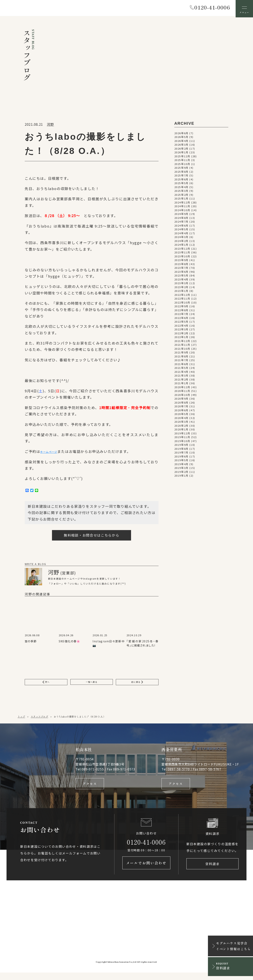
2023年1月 (181, 292)
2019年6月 (181, 458)
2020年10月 (182, 396)
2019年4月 (181, 465)
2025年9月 (181, 169)
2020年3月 (181, 423)
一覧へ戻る (92, 685)
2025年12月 (182, 158)
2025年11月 (182, 162)
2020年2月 (181, 427)
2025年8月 (181, 173)
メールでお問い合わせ (146, 870)
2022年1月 (181, 339)
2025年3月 (181, 192)
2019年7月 (181, 454)
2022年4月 (181, 327)
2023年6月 (181, 273)
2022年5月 (181, 323)
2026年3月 (181, 146)
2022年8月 (181, 312)
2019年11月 (182, 439)
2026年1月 (181, 154)
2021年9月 (181, 354)
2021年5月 (181, 369)
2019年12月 (182, 435)
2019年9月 (181, 446)
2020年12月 (182, 388)
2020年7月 (181, 408)
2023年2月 (181, 288)
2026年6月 (181, 134)
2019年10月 (182, 442)
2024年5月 (181, 231)
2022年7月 (181, 315)
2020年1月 (181, 431)
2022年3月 (181, 331)
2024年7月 (181, 223)
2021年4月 (181, 373)
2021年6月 (181, 365)
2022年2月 (181, 335)
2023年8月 (181, 265)
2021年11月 (182, 346)
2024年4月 (181, 235)
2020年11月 (182, 392)
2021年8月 (181, 358)
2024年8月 (181, 219)
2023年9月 (181, 262)
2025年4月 (181, 188)
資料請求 (212, 870)
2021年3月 (181, 377)
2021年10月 (182, 350)
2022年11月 (182, 300)
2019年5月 (181, 462)
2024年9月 (181, 215)
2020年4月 (181, 419)
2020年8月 (181, 404)
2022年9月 (181, 308)
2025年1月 (181, 200)
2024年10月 (182, 211)
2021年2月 (181, 381)
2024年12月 (182, 204)
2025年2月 (181, 196)
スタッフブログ (39, 720)
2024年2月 (181, 242)
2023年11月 (182, 254)
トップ (21, 720)
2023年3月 (181, 285)
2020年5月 (181, 416)
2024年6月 (181, 227)
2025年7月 (181, 177)
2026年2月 (181, 150)
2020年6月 (181, 412)
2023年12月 (182, 250)
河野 (50, 126)
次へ (46, 685)
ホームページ (52, 453)
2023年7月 (181, 269)
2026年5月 (181, 138)
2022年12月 (182, 296)
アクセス (90, 788)
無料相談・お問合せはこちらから (92, 538)
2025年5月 (181, 185)
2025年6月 (181, 181)
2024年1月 (181, 246)
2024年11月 (182, 208)
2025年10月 (182, 165)
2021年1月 (181, 385)
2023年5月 (181, 277)
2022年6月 (181, 319)
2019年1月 (181, 477)
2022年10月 (182, 304)
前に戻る (137, 685)
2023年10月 (182, 258)
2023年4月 (181, 281)
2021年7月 (181, 362)
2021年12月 (182, 342)
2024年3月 (181, 238)
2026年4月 (181, 142)
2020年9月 (181, 400)
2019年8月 (181, 450)
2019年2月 (181, 473)
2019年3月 (181, 469)
